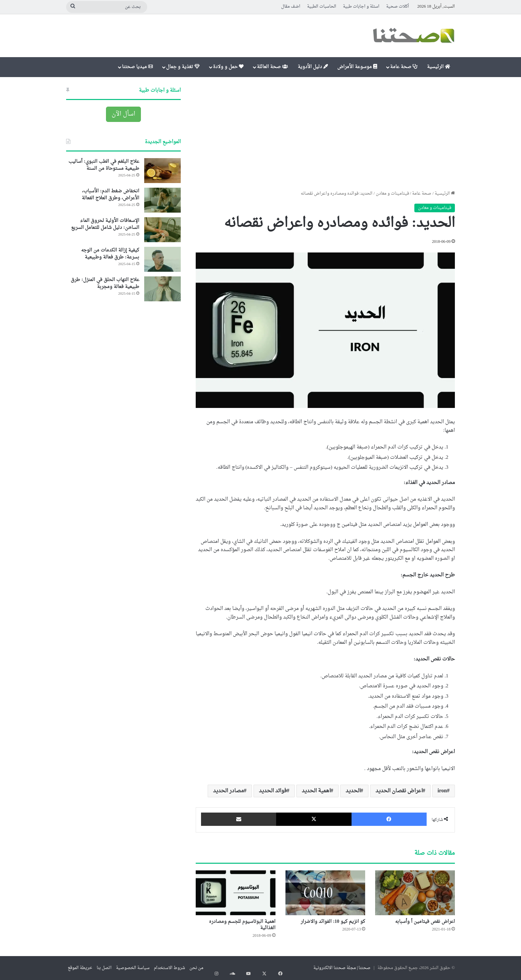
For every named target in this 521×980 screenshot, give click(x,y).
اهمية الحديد (316, 791)
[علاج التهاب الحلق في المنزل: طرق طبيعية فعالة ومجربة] (162, 289)
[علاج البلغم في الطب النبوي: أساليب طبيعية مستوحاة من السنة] (162, 171)
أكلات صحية (398, 6)
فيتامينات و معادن (392, 194)
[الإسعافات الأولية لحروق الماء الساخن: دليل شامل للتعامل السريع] (162, 230)
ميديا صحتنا (137, 67)
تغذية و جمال (183, 67)
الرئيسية (439, 67)
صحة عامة (404, 67)
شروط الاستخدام (169, 968)
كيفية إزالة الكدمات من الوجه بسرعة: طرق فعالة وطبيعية (110, 254)
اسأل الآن (123, 114)
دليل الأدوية (313, 67)
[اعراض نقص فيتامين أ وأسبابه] (415, 893)
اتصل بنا (104, 968)
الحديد (353, 791)
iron (442, 791)
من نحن (196, 968)
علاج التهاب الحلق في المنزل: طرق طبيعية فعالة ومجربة (105, 283)
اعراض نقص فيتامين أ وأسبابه (425, 922)
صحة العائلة (272, 67)
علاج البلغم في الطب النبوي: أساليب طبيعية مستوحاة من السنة (104, 165)
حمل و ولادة (228, 67)
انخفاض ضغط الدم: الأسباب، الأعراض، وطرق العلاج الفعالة (110, 195)
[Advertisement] (325, 134)
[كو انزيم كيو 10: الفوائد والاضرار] (325, 893)
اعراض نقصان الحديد (399, 791)
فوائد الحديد (273, 791)
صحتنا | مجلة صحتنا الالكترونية (342, 968)
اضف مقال (291, 6)
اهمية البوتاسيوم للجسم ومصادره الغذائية (242, 925)
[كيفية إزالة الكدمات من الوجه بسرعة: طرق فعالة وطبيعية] (162, 259)
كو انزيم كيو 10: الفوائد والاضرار (333, 922)
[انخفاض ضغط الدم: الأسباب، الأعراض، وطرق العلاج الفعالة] (162, 200)
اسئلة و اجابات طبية (361, 6)
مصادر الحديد (228, 791)
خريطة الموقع (80, 968)
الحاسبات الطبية (322, 6)
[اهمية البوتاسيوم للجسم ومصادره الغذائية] (236, 893)
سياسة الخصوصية (133, 968)
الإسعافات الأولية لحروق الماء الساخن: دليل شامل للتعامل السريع (105, 224)
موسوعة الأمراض (357, 67)
